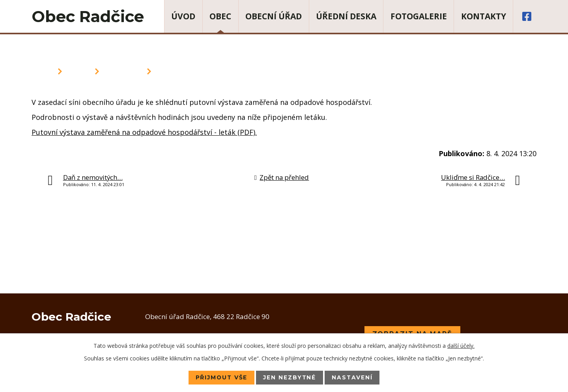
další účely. (461, 346)
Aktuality (123, 71)
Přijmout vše (221, 377)
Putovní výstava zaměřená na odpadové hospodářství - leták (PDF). (144, 132)
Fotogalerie (419, 16)
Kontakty (484, 16)
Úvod (183, 16)
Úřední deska (346, 16)
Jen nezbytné (290, 377)
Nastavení (353, 377)
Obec (220, 16)
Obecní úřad (274, 16)
